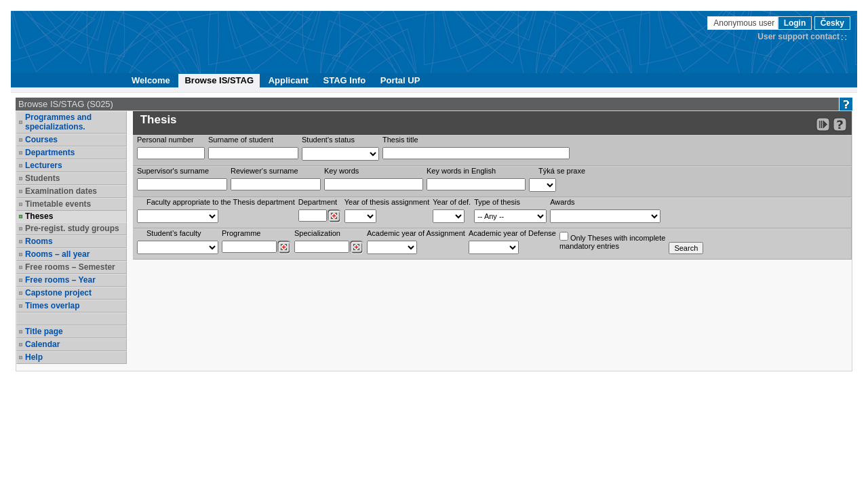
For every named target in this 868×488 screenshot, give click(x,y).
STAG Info (345, 80)
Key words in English (461, 171)
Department (318, 202)
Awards (562, 202)
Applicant (289, 80)
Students (42, 178)
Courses (41, 140)
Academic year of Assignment (416, 233)
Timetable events (58, 204)
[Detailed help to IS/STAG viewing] (840, 124)
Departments (50, 152)
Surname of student (241, 140)
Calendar (42, 344)
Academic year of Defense (512, 233)
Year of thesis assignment (387, 202)
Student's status (328, 140)
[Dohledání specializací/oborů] (356, 247)
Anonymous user (745, 23)
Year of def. (452, 202)
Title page (44, 331)
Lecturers (44, 165)
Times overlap (52, 306)
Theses (39, 216)
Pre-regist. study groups (72, 228)
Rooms (39, 241)
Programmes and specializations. (58, 122)
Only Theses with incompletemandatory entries (612, 241)
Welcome (151, 80)
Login (795, 23)
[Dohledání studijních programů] (284, 247)
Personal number (165, 140)
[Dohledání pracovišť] (334, 216)
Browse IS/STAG (219, 80)
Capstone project (58, 293)
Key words (341, 171)
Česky (832, 23)
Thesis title (400, 140)
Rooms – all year (57, 254)
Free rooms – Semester (70, 267)
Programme (241, 233)
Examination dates (61, 191)
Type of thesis (497, 202)
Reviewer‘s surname (264, 171)
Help (34, 357)
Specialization (317, 233)
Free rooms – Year (60, 280)
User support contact (798, 37)
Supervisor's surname (173, 171)
